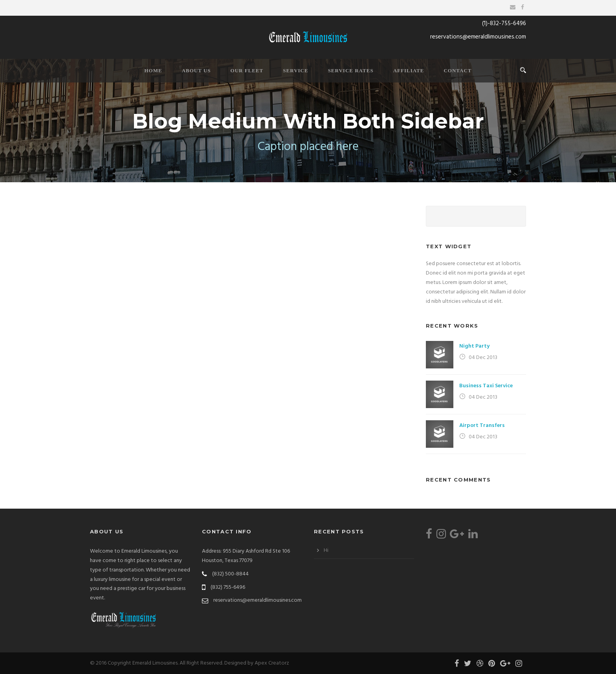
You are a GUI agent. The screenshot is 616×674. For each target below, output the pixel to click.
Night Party (474, 346)
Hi (326, 550)
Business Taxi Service (486, 386)
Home (153, 71)
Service (295, 71)
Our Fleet (247, 71)
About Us (196, 71)
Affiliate (409, 71)
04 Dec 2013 (483, 358)
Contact (457, 71)
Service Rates (351, 71)
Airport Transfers (482, 426)
